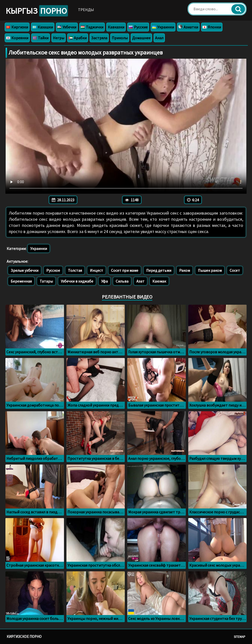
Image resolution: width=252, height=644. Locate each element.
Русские (138, 27)
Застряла (99, 38)
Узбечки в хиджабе (77, 281)
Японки (212, 27)
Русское (53, 270)
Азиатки (188, 27)
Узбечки (67, 27)
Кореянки (17, 38)
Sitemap (240, 637)
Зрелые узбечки (24, 270)
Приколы (120, 38)
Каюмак (159, 281)
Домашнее (141, 38)
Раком (185, 270)
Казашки (43, 27)
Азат (140, 281)
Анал (159, 38)
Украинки (163, 27)
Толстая (75, 270)
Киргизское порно (24, 637)
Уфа (104, 281)
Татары (46, 281)
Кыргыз (37, 11)
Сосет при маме (125, 270)
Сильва (122, 281)
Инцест (96, 270)
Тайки (41, 38)
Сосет (235, 270)
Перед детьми (159, 270)
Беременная (21, 281)
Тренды (86, 10)
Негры (59, 38)
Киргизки (17, 27)
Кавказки (116, 27)
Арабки (78, 38)
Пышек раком (210, 270)
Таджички (92, 27)
